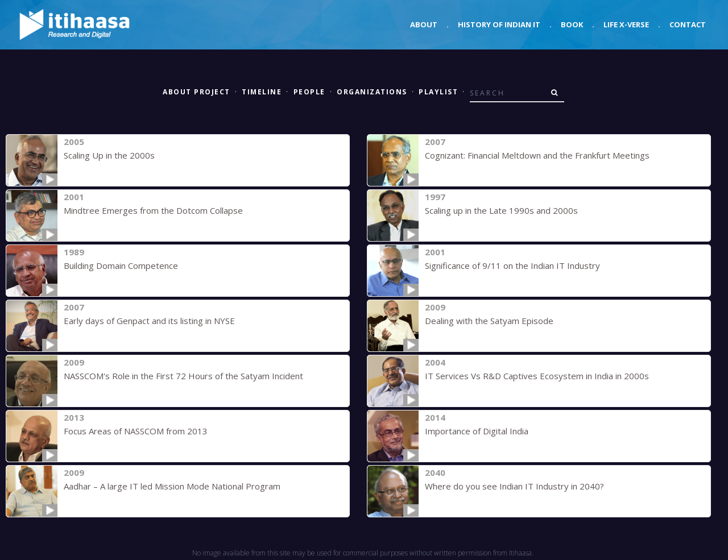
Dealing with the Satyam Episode (489, 321)
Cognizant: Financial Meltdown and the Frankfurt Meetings (537, 155)
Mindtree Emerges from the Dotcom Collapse (153, 210)
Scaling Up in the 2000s (109, 155)
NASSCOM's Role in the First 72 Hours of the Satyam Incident (183, 376)
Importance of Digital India (477, 431)
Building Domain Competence (121, 266)
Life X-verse (626, 24)
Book (572, 24)
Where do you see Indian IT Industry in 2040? (514, 486)
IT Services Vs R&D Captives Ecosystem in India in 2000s (537, 376)
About (424, 24)
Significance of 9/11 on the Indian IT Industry (512, 266)
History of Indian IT (499, 24)
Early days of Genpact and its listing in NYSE (149, 321)
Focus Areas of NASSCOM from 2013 (136, 431)
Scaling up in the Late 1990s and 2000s (501, 210)
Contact (688, 24)
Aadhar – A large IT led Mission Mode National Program (172, 486)
